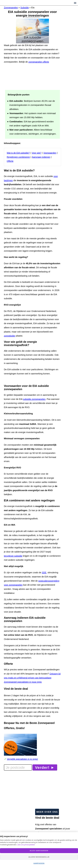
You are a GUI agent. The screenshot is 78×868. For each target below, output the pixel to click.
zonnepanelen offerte (39, 62)
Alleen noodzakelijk (39, 857)
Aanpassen (39, 863)
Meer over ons (47, 812)
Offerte (10, 161)
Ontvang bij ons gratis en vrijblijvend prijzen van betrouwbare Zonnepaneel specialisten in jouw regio (32, 678)
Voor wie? (37, 153)
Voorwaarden (50, 153)
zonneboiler (10, 336)
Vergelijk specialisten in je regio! (22, 759)
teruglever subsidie (13, 556)
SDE (44, 573)
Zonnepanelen (11, 8)
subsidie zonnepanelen (34, 399)
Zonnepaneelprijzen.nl (22, 3)
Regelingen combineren (18, 157)
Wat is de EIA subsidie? (18, 153)
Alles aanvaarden (39, 851)
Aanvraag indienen (41, 157)
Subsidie (25, 8)
